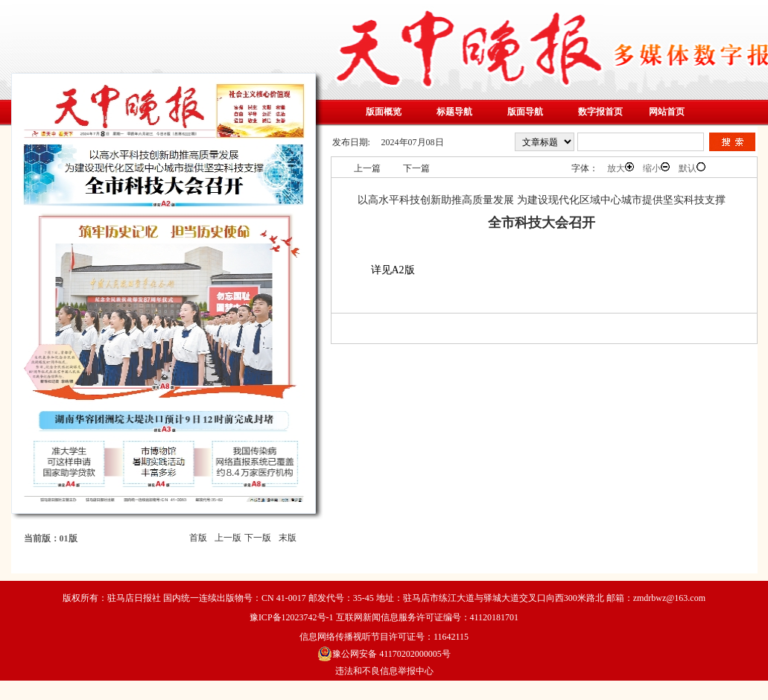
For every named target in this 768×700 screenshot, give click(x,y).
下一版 (258, 538)
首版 (198, 538)
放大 (621, 168)
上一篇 (367, 168)
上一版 (228, 538)
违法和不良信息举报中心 (384, 671)
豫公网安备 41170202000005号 (384, 654)
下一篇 (416, 168)
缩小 (656, 168)
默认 (692, 168)
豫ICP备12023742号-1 (292, 617)
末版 (288, 538)
